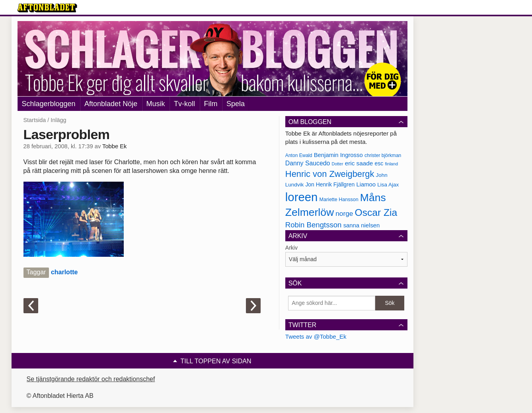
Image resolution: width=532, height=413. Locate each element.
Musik (156, 104)
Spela (236, 104)
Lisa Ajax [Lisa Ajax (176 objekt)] (388, 185)
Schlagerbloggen (49, 104)
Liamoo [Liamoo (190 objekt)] (366, 184)
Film (211, 104)
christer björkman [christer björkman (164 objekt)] (383, 155)
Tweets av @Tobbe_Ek (316, 336)
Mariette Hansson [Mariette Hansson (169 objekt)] (339, 200)
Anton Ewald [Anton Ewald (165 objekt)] (299, 155)
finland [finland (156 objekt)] (391, 164)
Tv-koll (184, 104)
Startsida (35, 120)
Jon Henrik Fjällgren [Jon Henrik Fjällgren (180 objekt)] (330, 184)
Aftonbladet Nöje (111, 104)
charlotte (64, 272)
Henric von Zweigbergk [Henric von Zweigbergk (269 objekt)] (330, 174)
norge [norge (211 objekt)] (344, 213)
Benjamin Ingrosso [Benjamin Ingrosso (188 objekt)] (338, 155)
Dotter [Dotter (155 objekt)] (337, 164)
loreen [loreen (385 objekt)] (302, 197)
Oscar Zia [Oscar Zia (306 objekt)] (376, 212)
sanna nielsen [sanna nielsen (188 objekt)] (362, 225)
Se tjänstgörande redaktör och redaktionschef (91, 379)
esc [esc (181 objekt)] (379, 163)
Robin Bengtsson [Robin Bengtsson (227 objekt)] (314, 225)
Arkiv (291, 248)
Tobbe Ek (114, 146)
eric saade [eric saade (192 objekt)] (359, 163)
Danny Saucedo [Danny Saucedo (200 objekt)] (308, 163)
